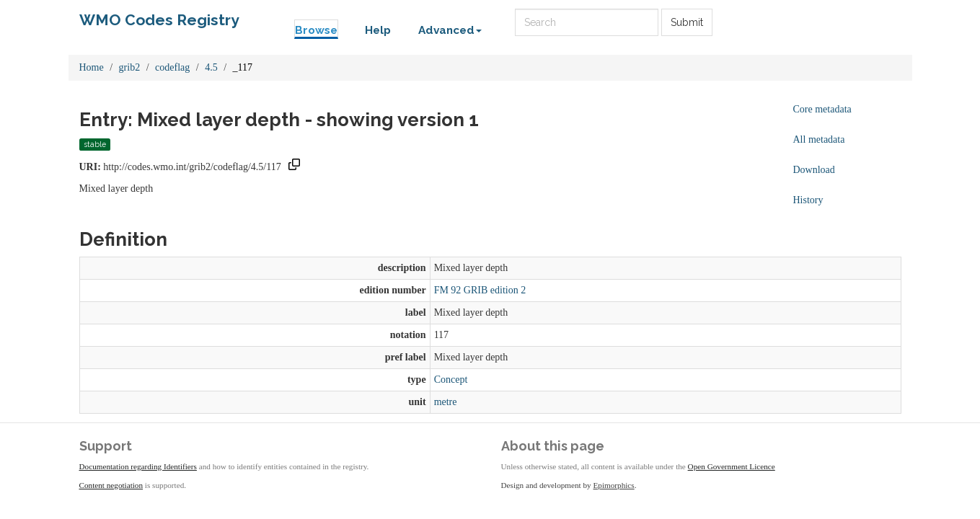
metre (446, 402)
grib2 (130, 67)
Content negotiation (111, 485)
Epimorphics (614, 485)
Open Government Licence (732, 466)
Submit (687, 22)
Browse (316, 30)
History (808, 200)
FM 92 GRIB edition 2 (480, 290)
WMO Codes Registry (159, 20)
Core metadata (822, 109)
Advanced (450, 30)
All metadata (819, 139)
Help (378, 30)
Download (814, 170)
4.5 (211, 67)
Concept (451, 380)
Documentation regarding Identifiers (138, 466)
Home (92, 67)
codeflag (172, 67)
